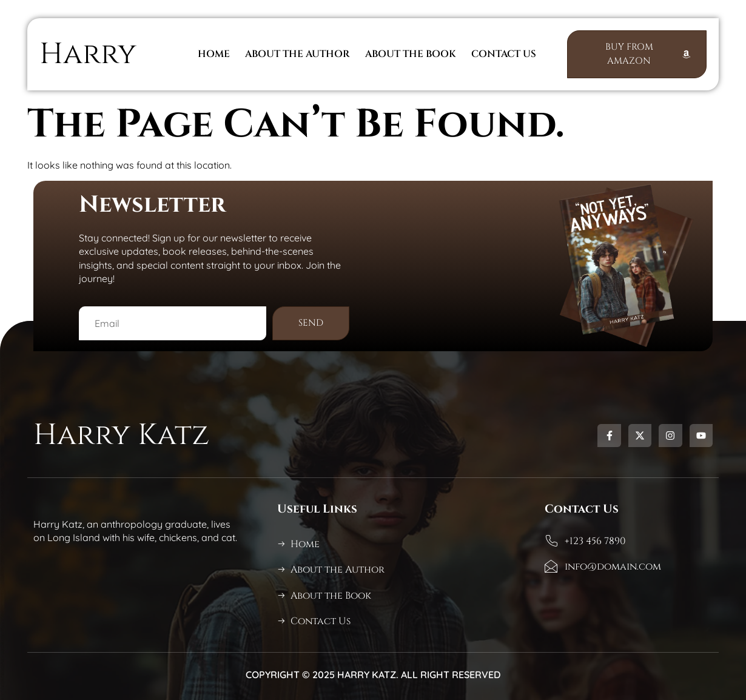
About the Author (297, 55)
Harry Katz (121, 435)
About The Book (411, 55)
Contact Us (504, 55)
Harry (88, 54)
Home (214, 55)
